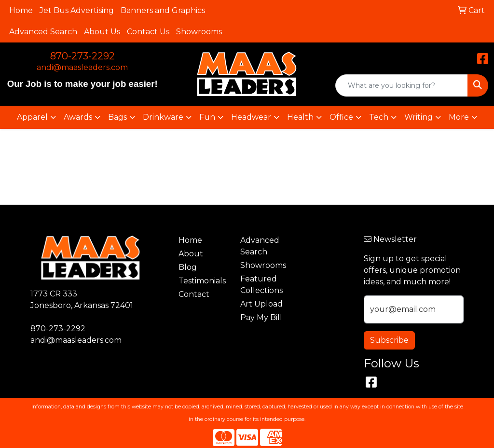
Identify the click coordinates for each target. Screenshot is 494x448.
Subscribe (389, 340)
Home (21, 10)
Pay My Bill (261, 317)
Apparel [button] (32, 117)
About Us (102, 32)
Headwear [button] (251, 117)
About (191, 254)
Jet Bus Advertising (77, 10)
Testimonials (202, 281)
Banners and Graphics (163, 10)
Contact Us (148, 32)
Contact (194, 294)
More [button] (459, 117)
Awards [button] (78, 117)
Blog (188, 267)
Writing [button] (419, 117)
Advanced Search (43, 32)
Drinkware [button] (163, 117)
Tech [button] (379, 117)
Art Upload (261, 304)
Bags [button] (117, 117)
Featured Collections (261, 285)
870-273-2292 (82, 56)
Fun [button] (207, 117)
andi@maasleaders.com (82, 67)
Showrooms (199, 32)
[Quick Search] (402, 85)
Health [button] (300, 117)
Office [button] (341, 117)
